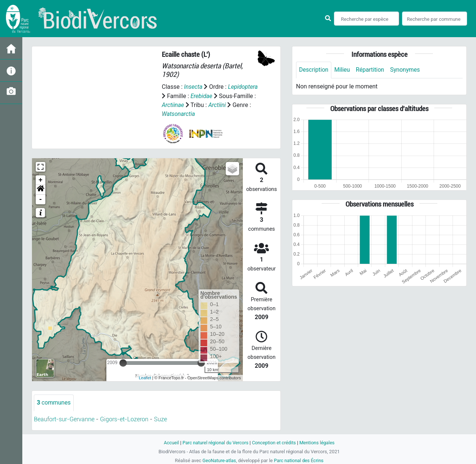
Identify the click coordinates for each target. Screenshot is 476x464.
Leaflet (145, 377)
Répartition (372, 70)
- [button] (41, 199)
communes (54, 402)
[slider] (123, 362)
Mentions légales (319, 442)
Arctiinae (173, 105)
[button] (41, 189)
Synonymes (407, 70)
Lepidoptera (244, 87)
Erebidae (202, 96)
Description (314, 70)
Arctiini (218, 105)
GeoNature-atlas (218, 460)
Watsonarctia (179, 113)
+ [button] (41, 179)
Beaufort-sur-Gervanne (64, 419)
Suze (160, 419)
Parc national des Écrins (299, 460)
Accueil (170, 442)
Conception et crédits (274, 442)
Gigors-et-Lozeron (124, 419)
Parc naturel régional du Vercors (215, 442)
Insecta (194, 87)
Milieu (343, 70)
